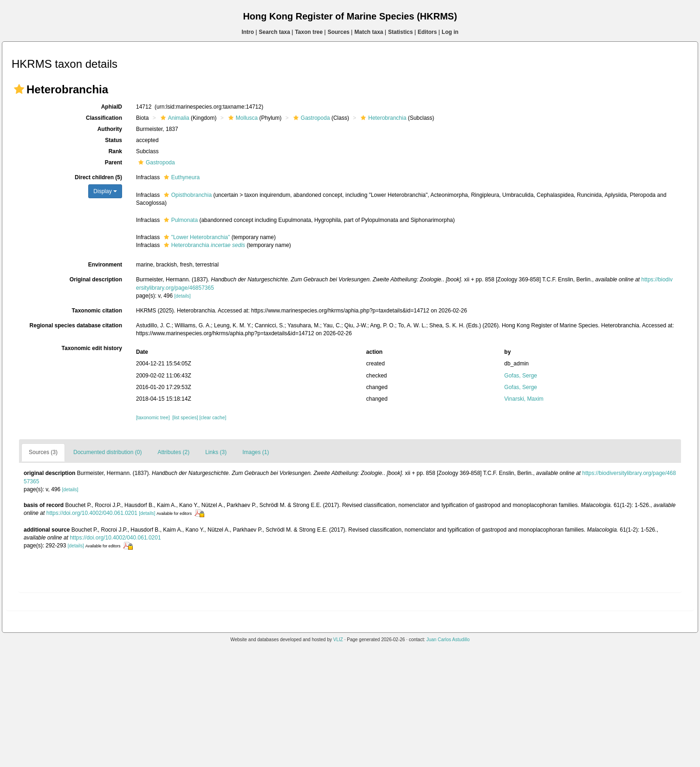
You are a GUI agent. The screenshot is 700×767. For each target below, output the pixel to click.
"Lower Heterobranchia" (196, 237)
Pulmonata (180, 220)
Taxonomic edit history (92, 348)
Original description (96, 279)
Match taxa (369, 32)
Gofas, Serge (521, 376)
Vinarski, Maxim (524, 399)
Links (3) (216, 452)
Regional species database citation (76, 325)
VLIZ (338, 640)
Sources (339, 32)
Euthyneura (181, 177)
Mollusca (242, 118)
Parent (113, 162)
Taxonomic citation (97, 311)
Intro (248, 32)
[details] (183, 296)
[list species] (185, 418)
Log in (450, 32)
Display (105, 191)
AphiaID (112, 107)
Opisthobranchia (187, 195)
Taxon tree (309, 32)
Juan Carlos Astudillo (448, 640)
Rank (115, 151)
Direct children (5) (98, 177)
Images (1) (256, 452)
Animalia (174, 118)
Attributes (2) (173, 452)
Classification (104, 118)
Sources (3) (43, 452)
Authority (110, 129)
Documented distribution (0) (107, 452)
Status (113, 140)
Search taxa (275, 32)
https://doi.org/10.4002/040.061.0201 (92, 513)
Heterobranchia (382, 118)
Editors (427, 32)
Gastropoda (311, 118)
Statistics (400, 32)
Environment (105, 265)
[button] (19, 89)
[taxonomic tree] (153, 418)
